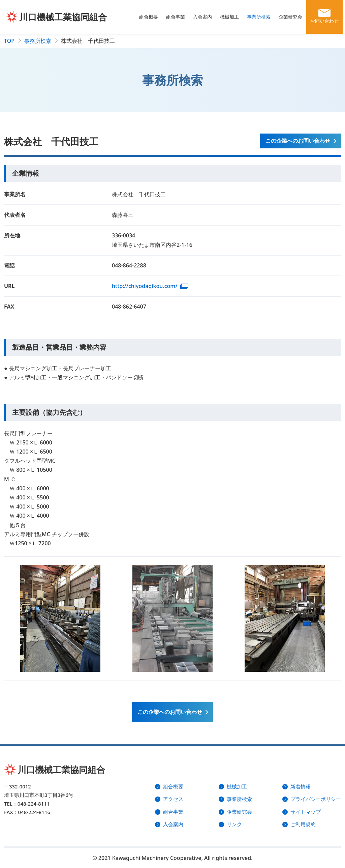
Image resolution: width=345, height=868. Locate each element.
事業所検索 (259, 17)
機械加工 (229, 17)
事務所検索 (38, 41)
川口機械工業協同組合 (63, 17)
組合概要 (149, 17)
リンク (234, 824)
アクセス (173, 799)
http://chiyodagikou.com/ (145, 286)
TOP (9, 41)
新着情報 (301, 786)
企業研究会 (290, 17)
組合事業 (176, 17)
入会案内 (202, 17)
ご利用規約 (303, 824)
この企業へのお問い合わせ (298, 141)
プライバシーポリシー (316, 799)
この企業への (170, 712)
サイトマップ (306, 812)
